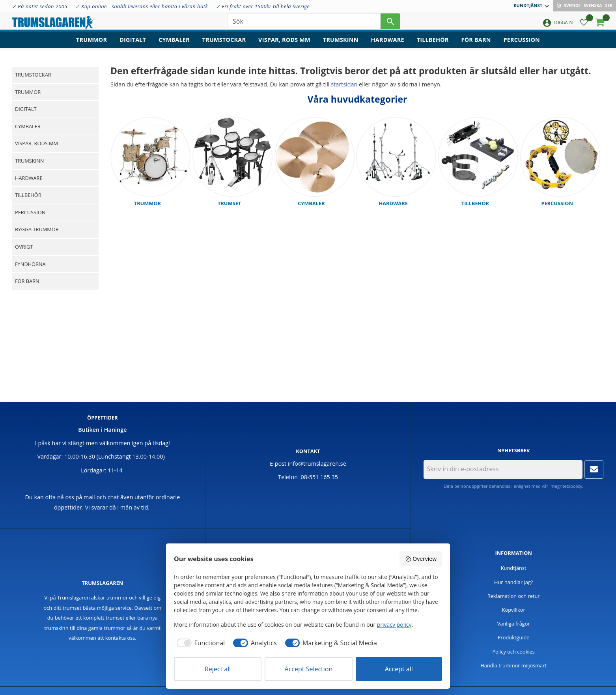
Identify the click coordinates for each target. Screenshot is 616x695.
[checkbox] (199, 643)
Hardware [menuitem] (388, 46)
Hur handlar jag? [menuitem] (513, 582)
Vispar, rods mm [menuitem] (284, 46)
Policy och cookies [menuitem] (513, 652)
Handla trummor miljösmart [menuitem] (513, 665)
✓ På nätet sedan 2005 (40, 6)
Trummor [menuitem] (91, 46)
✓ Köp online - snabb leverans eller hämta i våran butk (142, 6)
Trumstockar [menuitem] (224, 46)
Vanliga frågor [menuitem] (514, 624)
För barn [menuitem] (476, 46)
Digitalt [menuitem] (133, 46)
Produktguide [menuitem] (514, 637)
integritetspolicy (566, 486)
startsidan (344, 84)
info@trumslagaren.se (317, 464)
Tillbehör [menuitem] (433, 46)
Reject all (218, 669)
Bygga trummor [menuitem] (37, 229)
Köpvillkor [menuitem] (514, 610)
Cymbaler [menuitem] (174, 46)
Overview (421, 559)
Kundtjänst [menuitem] (528, 5)
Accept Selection (309, 669)
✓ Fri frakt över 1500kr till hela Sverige (263, 6)
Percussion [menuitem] (522, 46)
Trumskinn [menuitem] (341, 46)
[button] (584, 26)
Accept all (399, 669)
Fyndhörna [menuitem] (30, 264)
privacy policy (394, 625)
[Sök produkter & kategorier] (304, 24)
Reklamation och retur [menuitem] (514, 596)
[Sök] (390, 24)
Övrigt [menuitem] (24, 247)
